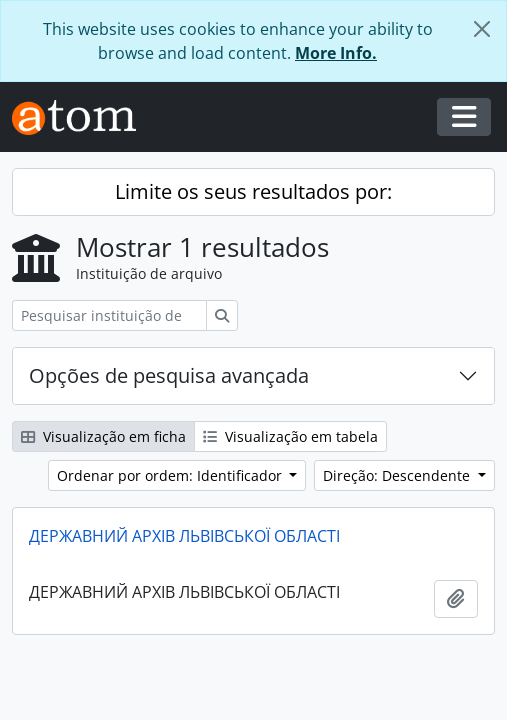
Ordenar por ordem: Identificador (171, 475)
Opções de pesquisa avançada (169, 375)
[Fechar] (482, 29)
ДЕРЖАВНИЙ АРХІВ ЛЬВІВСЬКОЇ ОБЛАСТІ (184, 536)
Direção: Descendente (398, 475)
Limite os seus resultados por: (253, 191)
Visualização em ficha (103, 436)
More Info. (336, 53)
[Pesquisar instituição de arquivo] (109, 315)
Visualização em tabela (290, 436)
